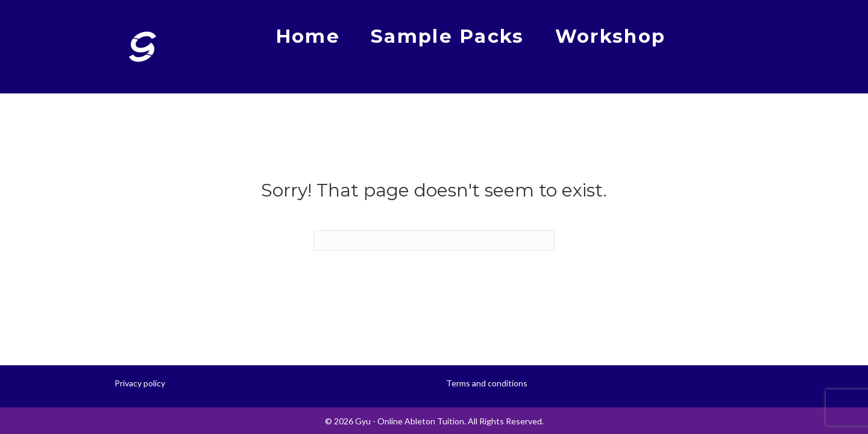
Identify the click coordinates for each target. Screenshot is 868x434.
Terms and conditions (487, 383)
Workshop (610, 36)
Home (308, 36)
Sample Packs (448, 36)
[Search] (434, 241)
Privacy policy (140, 383)
